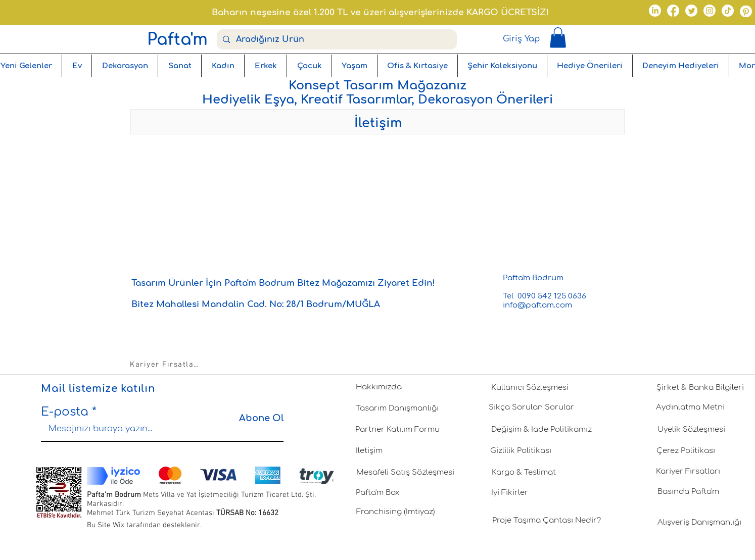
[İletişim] (369, 451)
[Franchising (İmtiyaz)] (396, 512)
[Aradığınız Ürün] (336, 39)
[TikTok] (728, 11)
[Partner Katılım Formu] (397, 430)
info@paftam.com (537, 305)
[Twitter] (691, 11)
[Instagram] (710, 11)
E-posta (65, 412)
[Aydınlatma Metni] (690, 408)
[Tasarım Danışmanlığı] (397, 409)
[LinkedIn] (655, 11)
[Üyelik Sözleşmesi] (691, 430)
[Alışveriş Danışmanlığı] (699, 523)
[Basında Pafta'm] (688, 492)
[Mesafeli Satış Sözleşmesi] (405, 473)
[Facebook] (673, 11)
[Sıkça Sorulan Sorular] (531, 408)
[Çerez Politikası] (686, 451)
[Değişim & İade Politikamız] (541, 430)
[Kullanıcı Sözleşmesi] (530, 388)
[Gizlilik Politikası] (521, 451)
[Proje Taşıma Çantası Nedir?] (546, 521)
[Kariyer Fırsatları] (166, 365)
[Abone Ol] (258, 418)
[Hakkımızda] (379, 387)
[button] (558, 38)
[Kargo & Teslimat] (524, 473)
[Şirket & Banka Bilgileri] (700, 388)
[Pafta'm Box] (377, 493)
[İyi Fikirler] (509, 493)
